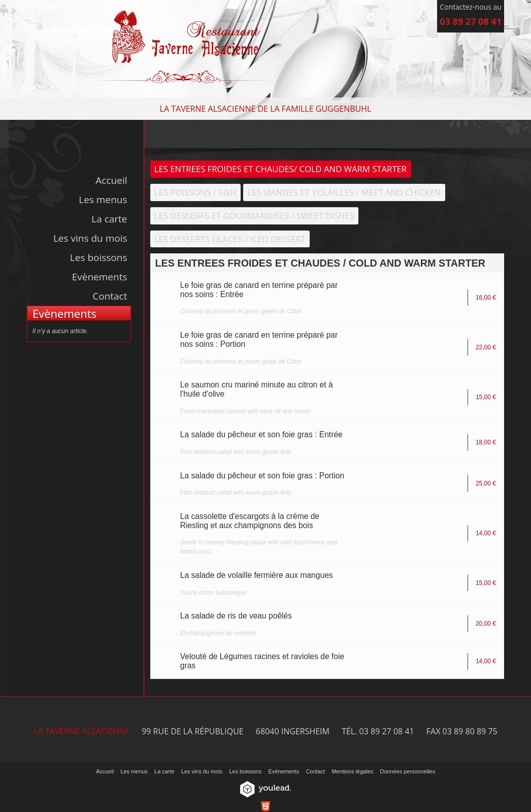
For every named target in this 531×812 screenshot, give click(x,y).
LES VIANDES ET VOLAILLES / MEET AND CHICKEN (345, 192)
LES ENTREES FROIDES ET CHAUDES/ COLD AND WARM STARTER (281, 169)
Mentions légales (352, 772)
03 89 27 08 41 (471, 21)
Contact (110, 296)
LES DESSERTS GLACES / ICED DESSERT (230, 239)
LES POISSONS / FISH (196, 192)
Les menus (103, 200)
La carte (109, 219)
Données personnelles (408, 772)
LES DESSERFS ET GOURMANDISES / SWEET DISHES (255, 216)
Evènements (100, 277)
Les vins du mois (90, 238)
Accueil (111, 180)
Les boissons (99, 257)
